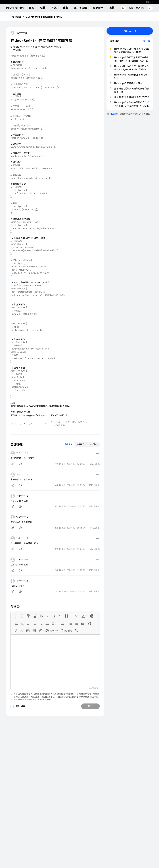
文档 (131, 8)
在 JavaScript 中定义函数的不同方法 (44, 17)
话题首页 (17, 17)
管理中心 (140, 8)
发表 (90, 706)
